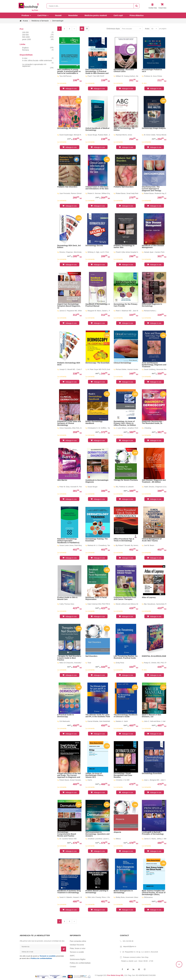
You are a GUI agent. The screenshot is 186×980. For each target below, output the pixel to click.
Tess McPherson (65, 76)
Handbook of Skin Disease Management (153, 247)
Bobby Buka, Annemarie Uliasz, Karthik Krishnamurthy (135, 897)
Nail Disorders (91, 656)
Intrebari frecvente (77, 945)
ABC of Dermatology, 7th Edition (124, 129)
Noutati (58, 15)
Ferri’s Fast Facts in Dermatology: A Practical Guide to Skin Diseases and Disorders (97, 72)
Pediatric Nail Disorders (124, 187)
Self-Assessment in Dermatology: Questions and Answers (97, 834)
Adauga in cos (71, 89)
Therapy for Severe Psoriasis (126, 480)
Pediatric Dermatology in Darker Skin (124, 247)
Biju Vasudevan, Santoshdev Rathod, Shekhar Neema (164, 604)
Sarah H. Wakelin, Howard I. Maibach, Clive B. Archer (79, 897)
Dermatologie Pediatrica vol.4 (152, 71)
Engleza (25, 48)
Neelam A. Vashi (122, 721)
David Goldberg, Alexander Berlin (156, 369)
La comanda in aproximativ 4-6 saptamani (34, 65)
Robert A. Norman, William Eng (99, 193)
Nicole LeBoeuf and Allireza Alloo (128, 604)
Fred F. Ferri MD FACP (96, 76)
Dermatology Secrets (94, 246)
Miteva (118, 839)
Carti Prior (42, 15)
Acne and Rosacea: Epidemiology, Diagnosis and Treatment (154, 365)
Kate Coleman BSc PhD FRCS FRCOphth (103, 604)
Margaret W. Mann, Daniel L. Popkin (101, 311)
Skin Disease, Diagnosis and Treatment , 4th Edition (154, 481)
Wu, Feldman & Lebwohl (125, 487)
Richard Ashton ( (150, 311)
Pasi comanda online (78, 941)
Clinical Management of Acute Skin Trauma (152, 540)
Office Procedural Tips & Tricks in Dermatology (124, 540)
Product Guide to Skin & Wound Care (67, 598)
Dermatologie (58, 21)
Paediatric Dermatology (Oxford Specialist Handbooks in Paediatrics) (68, 541)
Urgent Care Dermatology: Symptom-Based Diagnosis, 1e (69, 306)
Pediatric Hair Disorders (67, 187)
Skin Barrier (62, 480)
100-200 (25, 32)
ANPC (72, 956)
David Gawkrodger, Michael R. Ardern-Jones (76, 135)
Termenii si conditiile (48, 956)
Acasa (25, 21)
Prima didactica (137, 15)
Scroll (179, 964)
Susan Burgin (92, 487)
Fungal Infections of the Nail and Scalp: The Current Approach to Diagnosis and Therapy (69, 775)
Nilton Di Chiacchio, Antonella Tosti (72, 663)
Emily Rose (120, 663)
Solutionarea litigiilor (78, 959)
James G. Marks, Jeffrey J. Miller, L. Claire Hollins (162, 839)
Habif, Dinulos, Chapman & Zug (155, 487)
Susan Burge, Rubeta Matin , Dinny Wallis (103, 135)
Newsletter (73, 15)
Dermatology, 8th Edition (68, 128)
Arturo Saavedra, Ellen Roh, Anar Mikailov (75, 428)
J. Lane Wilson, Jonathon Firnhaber (129, 428)
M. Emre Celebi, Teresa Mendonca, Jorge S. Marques (163, 135)
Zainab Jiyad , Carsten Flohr (154, 252)
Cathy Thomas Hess (67, 604)
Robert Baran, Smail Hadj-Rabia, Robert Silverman (134, 193)
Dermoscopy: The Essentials (97, 363)
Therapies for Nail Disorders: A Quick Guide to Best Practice (69, 658)
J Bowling (148, 428)
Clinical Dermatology (122, 363)
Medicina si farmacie (40, 21)
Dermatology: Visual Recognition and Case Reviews (123, 775)
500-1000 (26, 37)
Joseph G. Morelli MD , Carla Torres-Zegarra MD (77, 369)
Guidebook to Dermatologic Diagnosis (97, 481)
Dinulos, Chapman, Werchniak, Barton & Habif (76, 252)
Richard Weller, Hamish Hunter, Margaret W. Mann (134, 369)
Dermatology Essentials (152, 773)
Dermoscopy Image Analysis (154, 128)
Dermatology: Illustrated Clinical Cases (124, 71)
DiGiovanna (148, 897)
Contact (73, 967)
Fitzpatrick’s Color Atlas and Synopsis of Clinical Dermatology (69, 423)
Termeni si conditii (77, 952)
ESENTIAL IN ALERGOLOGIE (154, 656)
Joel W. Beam (149, 545)
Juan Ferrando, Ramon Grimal (70, 193)
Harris (90, 780)
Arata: (147, 29)
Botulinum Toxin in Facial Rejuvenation (96, 598)
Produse (25, 15)
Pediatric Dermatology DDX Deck (69, 364)
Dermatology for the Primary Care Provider (126, 305)
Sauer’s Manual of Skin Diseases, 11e (151, 716)
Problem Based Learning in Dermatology (97, 892)
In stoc (25, 58)
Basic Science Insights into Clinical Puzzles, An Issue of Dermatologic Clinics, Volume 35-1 (154, 893)
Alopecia (117, 832)
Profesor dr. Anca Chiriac (153, 76)
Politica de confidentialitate (41, 958)
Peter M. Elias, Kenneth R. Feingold (72, 487)
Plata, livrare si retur (78, 948)
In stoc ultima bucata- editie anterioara (37, 60)
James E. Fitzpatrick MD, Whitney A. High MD (76, 311)
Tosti (89, 663)
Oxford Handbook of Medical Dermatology (97, 129)
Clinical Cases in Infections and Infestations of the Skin (97, 188)
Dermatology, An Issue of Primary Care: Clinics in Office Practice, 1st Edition (125, 423)
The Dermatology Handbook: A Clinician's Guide (126, 716)
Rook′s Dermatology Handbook (94, 422)
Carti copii (118, 15)
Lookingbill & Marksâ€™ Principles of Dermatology (153, 833)
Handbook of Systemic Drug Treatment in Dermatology (69, 892)
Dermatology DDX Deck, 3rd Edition (69, 247)
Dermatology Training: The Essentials (97, 540)
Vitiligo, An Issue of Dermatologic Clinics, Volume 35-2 (94, 775)
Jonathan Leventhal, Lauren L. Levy (101, 839)
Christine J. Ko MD (123, 780)
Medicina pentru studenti (96, 15)
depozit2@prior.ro (130, 946)
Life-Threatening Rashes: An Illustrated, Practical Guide (126, 657)
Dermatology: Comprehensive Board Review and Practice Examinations (67, 834)
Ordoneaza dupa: (113, 29)
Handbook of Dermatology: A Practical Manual (98, 305)
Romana (26, 50)
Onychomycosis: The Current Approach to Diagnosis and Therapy (152, 189)
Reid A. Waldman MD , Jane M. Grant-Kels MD (133, 311)
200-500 (25, 35)
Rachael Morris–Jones (124, 135)
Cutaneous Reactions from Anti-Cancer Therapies (125, 598)
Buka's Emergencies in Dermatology (123, 892)
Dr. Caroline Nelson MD (68, 839)
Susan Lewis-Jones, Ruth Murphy (72, 545)
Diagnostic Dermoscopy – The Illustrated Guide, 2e (153, 422)
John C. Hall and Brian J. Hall (155, 721)
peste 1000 (27, 39)
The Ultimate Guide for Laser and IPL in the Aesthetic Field (98, 716)
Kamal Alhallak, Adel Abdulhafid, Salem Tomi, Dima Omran (109, 721)
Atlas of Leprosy (149, 597)
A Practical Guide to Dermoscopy (66, 716)
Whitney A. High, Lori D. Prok (98, 252)
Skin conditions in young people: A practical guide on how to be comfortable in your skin (69, 72)
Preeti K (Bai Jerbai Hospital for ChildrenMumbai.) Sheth (136, 252)
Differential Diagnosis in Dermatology (152, 305)
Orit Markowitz (65, 721)
